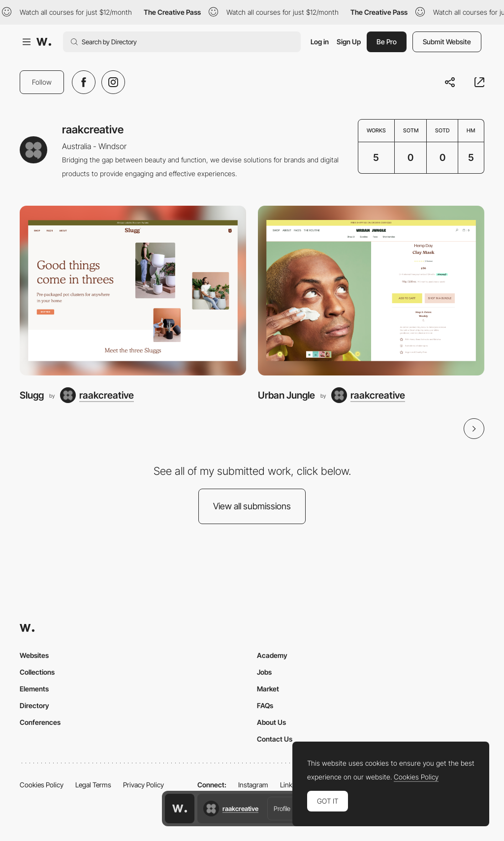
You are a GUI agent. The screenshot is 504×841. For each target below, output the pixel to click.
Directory (34, 705)
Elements (34, 689)
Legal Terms (93, 785)
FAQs (265, 705)
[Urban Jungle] (371, 291)
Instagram (253, 785)
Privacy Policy (143, 785)
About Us (271, 722)
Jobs (264, 672)
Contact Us (275, 739)
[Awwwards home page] (180, 809)
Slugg (32, 395)
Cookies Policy (42, 785)
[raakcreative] (97, 395)
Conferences (40, 722)
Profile (282, 809)
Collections (37, 672)
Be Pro (387, 42)
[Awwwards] (44, 42)
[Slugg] (133, 291)
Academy (272, 655)
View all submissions (252, 506)
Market (268, 689)
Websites (34, 655)
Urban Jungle (286, 395)
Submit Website (447, 42)
